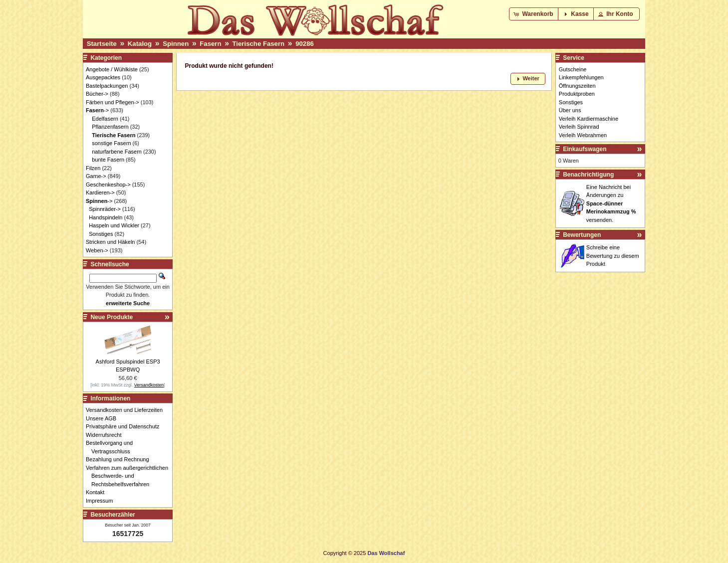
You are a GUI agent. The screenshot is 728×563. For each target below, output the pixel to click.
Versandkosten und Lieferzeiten (127, 410)
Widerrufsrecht (107, 435)
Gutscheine (573, 69)
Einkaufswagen (585, 149)
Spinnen (176, 44)
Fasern (210, 44)
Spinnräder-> (105, 209)
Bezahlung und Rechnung (120, 459)
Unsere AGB (104, 418)
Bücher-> (97, 94)
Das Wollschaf (386, 553)
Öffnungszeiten (577, 86)
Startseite (102, 44)
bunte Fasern (108, 160)
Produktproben (577, 94)
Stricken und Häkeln (110, 242)
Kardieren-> (100, 192)
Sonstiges (101, 234)
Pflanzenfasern (110, 127)
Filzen (93, 168)
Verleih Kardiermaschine (589, 119)
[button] (534, 14)
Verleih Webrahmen (583, 135)
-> (97, 110)
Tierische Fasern (259, 44)
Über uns (570, 110)
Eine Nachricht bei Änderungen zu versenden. (611, 203)
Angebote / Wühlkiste (112, 69)
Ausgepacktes (103, 77)
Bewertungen (582, 235)
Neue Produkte (112, 317)
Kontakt (98, 492)
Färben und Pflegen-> (113, 102)
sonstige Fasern (111, 143)
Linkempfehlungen (581, 77)
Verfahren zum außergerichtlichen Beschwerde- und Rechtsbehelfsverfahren (130, 476)
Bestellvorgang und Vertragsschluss (112, 447)
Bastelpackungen (107, 86)
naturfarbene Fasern (117, 152)
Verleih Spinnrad (579, 127)
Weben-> (97, 250)
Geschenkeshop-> (108, 185)
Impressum (102, 501)
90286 (305, 44)
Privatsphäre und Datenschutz (125, 426)
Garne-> (96, 176)
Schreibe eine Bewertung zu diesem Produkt (613, 256)
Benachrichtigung (588, 175)
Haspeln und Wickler (114, 225)
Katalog (140, 44)
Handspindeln (106, 217)
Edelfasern (105, 119)
